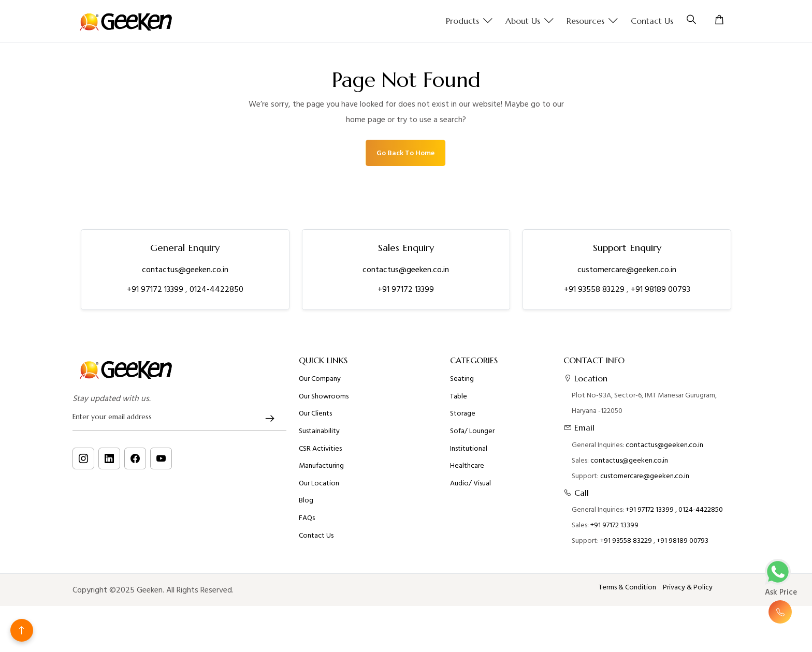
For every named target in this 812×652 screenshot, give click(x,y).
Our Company (320, 383)
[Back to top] (22, 630)
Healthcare (467, 470)
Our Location (319, 487)
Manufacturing (321, 470)
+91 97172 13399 (156, 289)
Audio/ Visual (470, 487)
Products (469, 21)
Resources (592, 21)
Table (459, 401)
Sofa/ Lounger (472, 435)
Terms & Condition (627, 587)
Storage (463, 418)
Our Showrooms (324, 401)
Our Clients (315, 418)
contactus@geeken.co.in (185, 270)
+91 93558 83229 (595, 289)
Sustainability (319, 435)
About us (530, 21)
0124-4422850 (216, 289)
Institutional (469, 453)
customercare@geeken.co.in (627, 270)
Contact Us (652, 21)
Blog (306, 505)
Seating (462, 383)
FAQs (307, 522)
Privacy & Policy (688, 587)
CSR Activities (320, 453)
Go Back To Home (405, 153)
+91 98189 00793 (661, 289)
